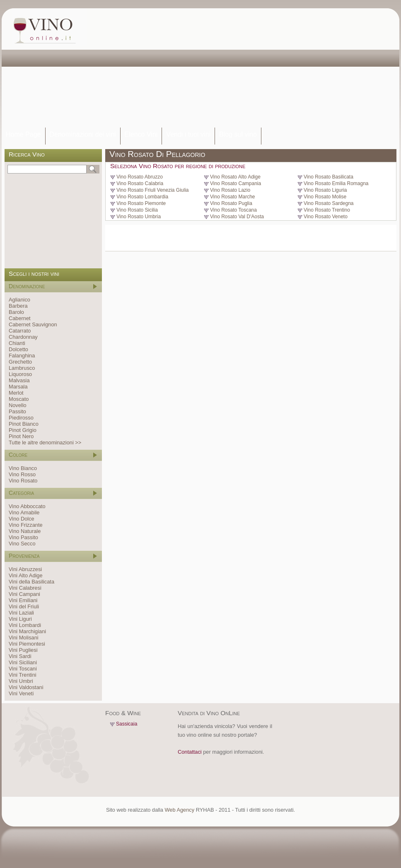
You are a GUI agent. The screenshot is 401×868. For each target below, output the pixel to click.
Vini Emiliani (23, 600)
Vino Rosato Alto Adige (235, 177)
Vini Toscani (23, 669)
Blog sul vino (238, 134)
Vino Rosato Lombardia (142, 197)
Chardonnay (23, 337)
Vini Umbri (21, 681)
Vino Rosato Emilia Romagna (336, 183)
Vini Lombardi (25, 625)
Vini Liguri (20, 619)
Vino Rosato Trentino (327, 210)
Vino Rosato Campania (236, 183)
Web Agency (179, 810)
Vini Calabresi (25, 588)
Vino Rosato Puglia (231, 203)
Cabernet (20, 318)
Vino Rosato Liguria (325, 190)
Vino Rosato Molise (325, 197)
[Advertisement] (205, 68)
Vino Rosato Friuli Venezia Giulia (153, 190)
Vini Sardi (20, 656)
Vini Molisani (24, 638)
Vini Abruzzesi (25, 569)
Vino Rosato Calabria (140, 183)
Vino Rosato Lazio (230, 190)
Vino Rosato (23, 481)
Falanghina (22, 356)
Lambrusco (22, 368)
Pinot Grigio (23, 430)
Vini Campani (24, 594)
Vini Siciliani (23, 662)
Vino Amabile (24, 512)
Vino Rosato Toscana (233, 210)
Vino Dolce (22, 519)
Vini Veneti (21, 693)
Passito (17, 411)
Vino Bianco (23, 468)
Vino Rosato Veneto (326, 217)
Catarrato (20, 331)
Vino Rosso (22, 474)
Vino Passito (23, 537)
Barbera (18, 306)
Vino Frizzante (26, 525)
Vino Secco (22, 544)
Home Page (23, 134)
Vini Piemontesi (27, 644)
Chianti (17, 343)
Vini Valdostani (26, 687)
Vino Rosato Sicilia (137, 210)
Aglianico (19, 300)
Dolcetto (18, 349)
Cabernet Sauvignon (33, 324)
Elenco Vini (141, 134)
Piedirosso (21, 418)
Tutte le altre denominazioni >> (45, 442)
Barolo (16, 312)
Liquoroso (20, 374)
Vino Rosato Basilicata (329, 177)
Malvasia (19, 380)
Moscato (19, 399)
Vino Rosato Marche (233, 197)
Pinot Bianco (24, 424)
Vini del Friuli (24, 606)
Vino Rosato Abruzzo (140, 177)
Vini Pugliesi (23, 650)
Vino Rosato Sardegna (329, 203)
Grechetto (20, 362)
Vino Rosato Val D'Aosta (237, 217)
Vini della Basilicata (31, 582)
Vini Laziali (21, 613)
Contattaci (190, 752)
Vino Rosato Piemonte (141, 203)
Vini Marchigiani (27, 631)
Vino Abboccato (27, 506)
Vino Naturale (25, 531)
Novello (18, 405)
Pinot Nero (21, 436)
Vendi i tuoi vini (188, 134)
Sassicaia (127, 724)
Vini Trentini (23, 675)
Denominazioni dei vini (83, 134)
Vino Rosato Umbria (139, 217)
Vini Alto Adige (26, 575)
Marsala (18, 387)
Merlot (16, 393)
